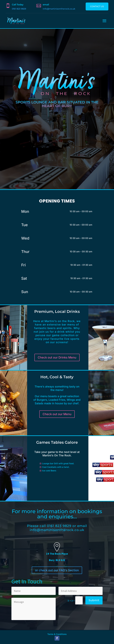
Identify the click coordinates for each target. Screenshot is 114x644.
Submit (94, 600)
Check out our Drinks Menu (57, 357)
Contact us (97, 6)
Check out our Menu (57, 414)
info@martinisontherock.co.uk (59, 9)
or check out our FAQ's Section (57, 570)
